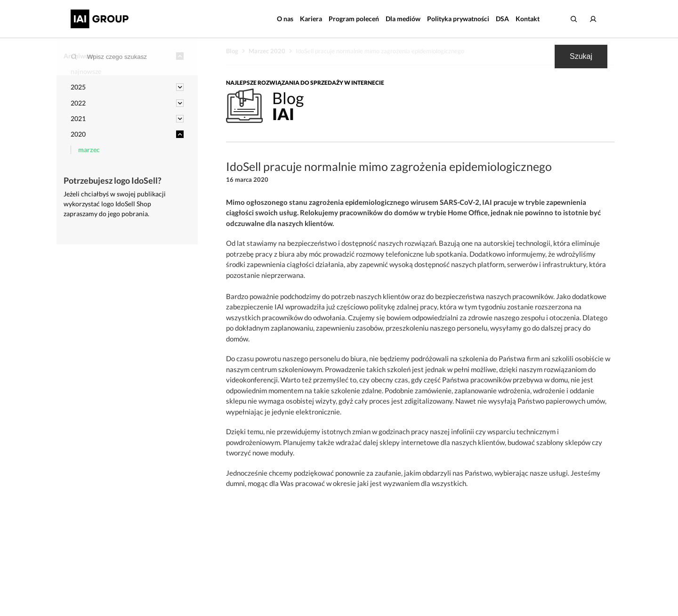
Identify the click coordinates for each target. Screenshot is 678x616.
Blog (232, 51)
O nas (285, 19)
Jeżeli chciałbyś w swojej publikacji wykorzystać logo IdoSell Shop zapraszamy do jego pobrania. (115, 204)
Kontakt (528, 19)
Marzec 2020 (267, 51)
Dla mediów (403, 19)
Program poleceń (354, 19)
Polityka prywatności (458, 19)
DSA (502, 19)
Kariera (311, 19)
